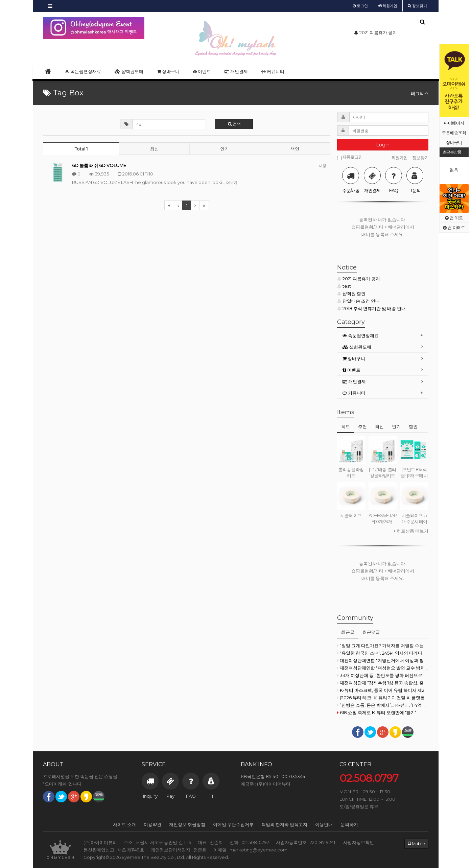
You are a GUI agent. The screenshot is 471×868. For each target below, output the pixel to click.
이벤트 (202, 71)
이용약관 (152, 824)
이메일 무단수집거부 (233, 824)
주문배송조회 (454, 133)
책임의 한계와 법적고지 (284, 824)
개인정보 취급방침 (187, 824)
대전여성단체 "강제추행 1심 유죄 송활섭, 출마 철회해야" (383, 683)
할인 (413, 426)
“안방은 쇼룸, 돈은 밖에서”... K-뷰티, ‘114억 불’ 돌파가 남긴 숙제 (383, 705)
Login (383, 145)
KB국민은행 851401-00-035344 (273, 776)
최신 (155, 149)
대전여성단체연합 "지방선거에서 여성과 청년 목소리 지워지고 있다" (383, 660)
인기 (225, 149)
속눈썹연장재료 (83, 71)
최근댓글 (371, 632)
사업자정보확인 (359, 842)
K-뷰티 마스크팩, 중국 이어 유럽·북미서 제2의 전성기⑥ (383, 690)
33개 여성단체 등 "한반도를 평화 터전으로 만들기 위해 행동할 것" (383, 675)
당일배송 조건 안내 (358, 301)
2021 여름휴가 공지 (359, 279)
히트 (346, 426)
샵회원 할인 (351, 294)
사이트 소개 (124, 824)
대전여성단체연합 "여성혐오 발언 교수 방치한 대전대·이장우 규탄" (383, 668)
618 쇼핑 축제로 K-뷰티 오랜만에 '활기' (376, 712)
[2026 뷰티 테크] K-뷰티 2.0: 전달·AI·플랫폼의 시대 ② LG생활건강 (383, 698)
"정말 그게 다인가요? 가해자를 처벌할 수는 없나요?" (383, 646)
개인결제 (236, 71)
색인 (295, 149)
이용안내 (324, 824)
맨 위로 (454, 218)
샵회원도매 (129, 71)
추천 (362, 426)
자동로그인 (350, 157)
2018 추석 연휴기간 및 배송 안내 (371, 308)
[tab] (383, 336)
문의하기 (349, 824)
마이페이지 (454, 123)
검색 (234, 124)
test (344, 286)
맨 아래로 (454, 227)
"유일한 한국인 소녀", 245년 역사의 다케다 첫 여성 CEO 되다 (383, 653)
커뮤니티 (273, 71)
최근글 (348, 632)
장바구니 (454, 143)
